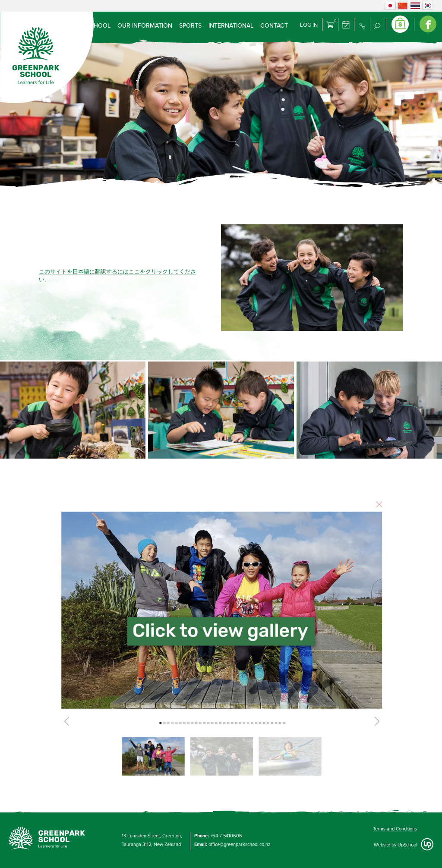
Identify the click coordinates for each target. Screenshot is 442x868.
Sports (190, 26)
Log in (309, 25)
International (231, 26)
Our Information (145, 26)
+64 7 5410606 (226, 836)
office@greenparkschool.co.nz (239, 844)
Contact (274, 26)
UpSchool (407, 845)
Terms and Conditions (395, 829)
